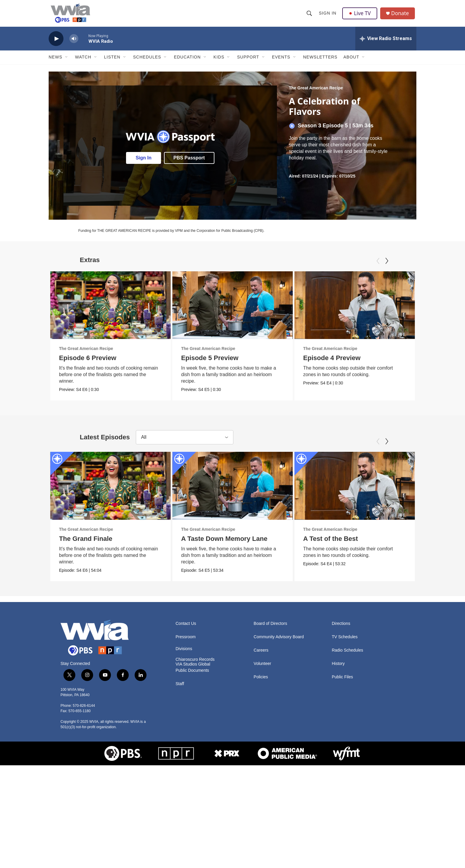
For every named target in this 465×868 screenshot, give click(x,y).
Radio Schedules (348, 655)
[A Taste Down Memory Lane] (233, 490)
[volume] (74, 43)
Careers (261, 655)
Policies (261, 681)
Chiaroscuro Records (195, 664)
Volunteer (262, 668)
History (338, 668)
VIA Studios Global (193, 669)
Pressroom (186, 641)
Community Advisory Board (279, 641)
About (351, 62)
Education (187, 62)
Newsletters (320, 62)
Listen (112, 62)
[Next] (387, 265)
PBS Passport (189, 162)
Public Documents (192, 675)
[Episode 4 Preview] (381, 310)
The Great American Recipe (316, 92)
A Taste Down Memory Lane (224, 543)
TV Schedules (345, 641)
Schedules (147, 62)
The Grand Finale (86, 543)
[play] (56, 43)
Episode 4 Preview (358, 362)
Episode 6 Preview (88, 362)
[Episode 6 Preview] (110, 310)
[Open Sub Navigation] (67, 62)
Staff (180, 688)
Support (248, 62)
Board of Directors (270, 628)
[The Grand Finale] (110, 490)
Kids (219, 62)
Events (281, 62)
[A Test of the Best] (381, 490)
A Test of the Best (357, 543)
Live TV (360, 15)
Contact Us (186, 628)
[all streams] (386, 43)
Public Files (343, 681)
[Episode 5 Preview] (233, 310)
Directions (341, 628)
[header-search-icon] (310, 15)
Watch (83, 62)
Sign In (328, 15)
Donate (401, 16)
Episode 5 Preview (210, 362)
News (55, 62)
